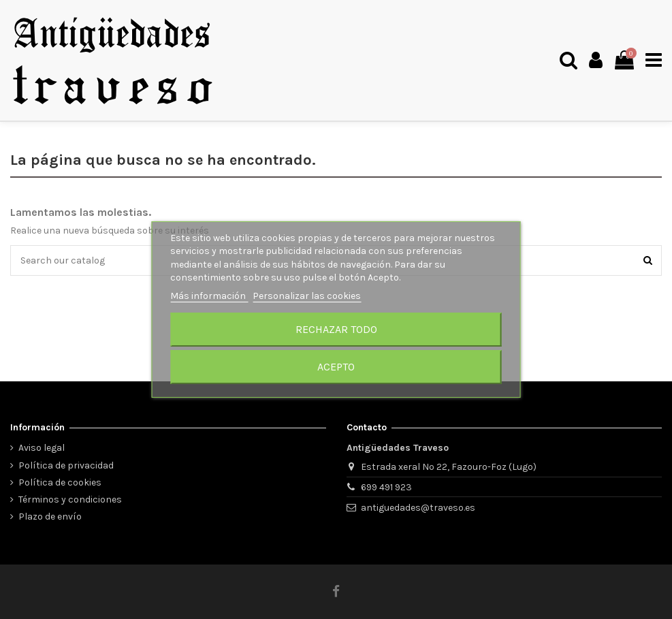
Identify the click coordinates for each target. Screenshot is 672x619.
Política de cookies (60, 482)
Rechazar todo (336, 329)
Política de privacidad (66, 465)
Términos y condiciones (70, 499)
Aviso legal (42, 448)
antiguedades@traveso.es (418, 508)
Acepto (336, 367)
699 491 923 (386, 487)
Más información (209, 296)
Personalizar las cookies (307, 296)
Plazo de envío (50, 517)
